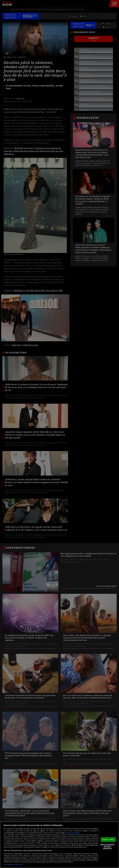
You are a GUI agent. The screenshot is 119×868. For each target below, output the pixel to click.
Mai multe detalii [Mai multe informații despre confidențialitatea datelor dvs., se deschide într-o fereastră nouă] (74, 833)
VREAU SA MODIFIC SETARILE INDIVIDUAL (108, 846)
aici (19, 843)
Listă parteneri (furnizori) (13, 864)
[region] (59, 845)
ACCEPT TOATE (108, 839)
